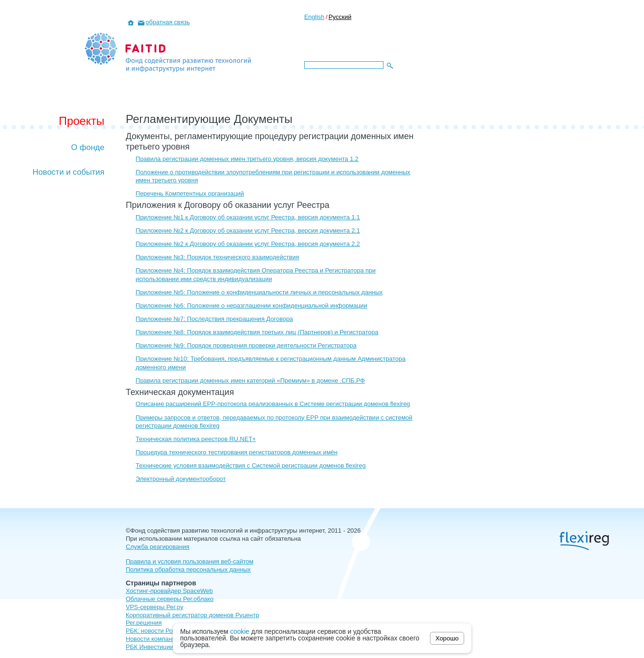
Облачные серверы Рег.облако (170, 599)
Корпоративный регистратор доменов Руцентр (192, 615)
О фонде (88, 147)
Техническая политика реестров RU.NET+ (196, 439)
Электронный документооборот (181, 479)
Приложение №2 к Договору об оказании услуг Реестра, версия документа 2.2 (248, 244)
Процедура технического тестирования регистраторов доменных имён (237, 452)
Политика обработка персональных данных (188, 569)
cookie (240, 631)
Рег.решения (144, 623)
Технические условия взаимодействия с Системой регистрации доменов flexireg (251, 465)
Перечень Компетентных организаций (190, 193)
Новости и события (69, 172)
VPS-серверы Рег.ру (154, 607)
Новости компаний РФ (158, 639)
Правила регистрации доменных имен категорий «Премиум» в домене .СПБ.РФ (250, 381)
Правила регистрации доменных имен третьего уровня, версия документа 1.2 (247, 159)
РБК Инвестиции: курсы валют (169, 647)
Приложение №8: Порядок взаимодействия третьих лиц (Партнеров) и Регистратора (257, 332)
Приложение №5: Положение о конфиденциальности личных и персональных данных (259, 292)
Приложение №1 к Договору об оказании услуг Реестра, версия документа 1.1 (248, 217)
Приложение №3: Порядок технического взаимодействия (217, 257)
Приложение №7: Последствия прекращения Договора (215, 319)
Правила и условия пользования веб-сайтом (190, 561)
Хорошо (447, 638)
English (314, 17)
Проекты (82, 121)
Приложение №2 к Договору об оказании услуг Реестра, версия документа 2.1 (248, 230)
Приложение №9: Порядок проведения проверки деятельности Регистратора (246, 345)
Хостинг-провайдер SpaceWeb (169, 591)
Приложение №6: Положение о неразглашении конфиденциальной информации (252, 305)
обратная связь (168, 22)
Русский (340, 17)
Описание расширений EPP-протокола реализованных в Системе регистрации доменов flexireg (273, 404)
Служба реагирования (158, 547)
